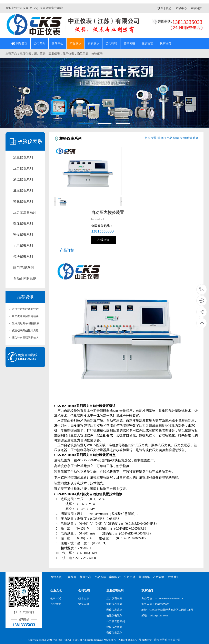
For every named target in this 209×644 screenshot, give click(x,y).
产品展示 (76, 43)
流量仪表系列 (23, 157)
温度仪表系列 (23, 190)
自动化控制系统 (25, 279)
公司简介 (40, 43)
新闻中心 (58, 43)
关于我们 (166, 8)
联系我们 (165, 43)
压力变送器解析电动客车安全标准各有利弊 (27, 316)
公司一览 (56, 598)
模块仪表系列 (23, 257)
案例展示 (93, 43)
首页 (160, 138)
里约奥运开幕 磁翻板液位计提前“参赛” (27, 323)
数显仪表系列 (23, 223)
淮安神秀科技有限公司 (167, 640)
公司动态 (84, 591)
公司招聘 (111, 43)
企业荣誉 (56, 604)
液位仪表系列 (23, 179)
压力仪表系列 (23, 168)
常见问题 (84, 604)
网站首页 (22, 43)
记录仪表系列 (23, 245)
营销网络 (129, 43)
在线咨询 (103, 240)
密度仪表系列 (23, 234)
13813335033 (202, 289)
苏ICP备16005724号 (130, 640)
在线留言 (196, 8)
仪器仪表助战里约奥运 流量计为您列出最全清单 (27, 330)
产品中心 (181, 8)
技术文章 (84, 598)
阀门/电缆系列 (23, 268)
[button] (16, 93)
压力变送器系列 (25, 212)
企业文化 (56, 591)
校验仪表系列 (23, 201)
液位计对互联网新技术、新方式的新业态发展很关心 (27, 309)
